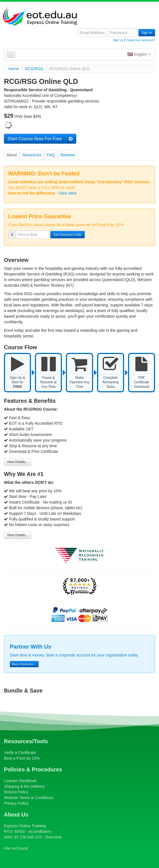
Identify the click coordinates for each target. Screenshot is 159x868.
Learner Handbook (20, 781)
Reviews (68, 155)
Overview (53, 837)
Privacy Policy (16, 803)
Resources (32, 155)
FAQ (51, 155)
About (12, 155)
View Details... (18, 462)
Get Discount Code (68, 235)
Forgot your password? (141, 40)
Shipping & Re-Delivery (24, 786)
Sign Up (118, 40)
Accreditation (40, 831)
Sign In (147, 33)
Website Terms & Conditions (29, 798)
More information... (24, 664)
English (139, 54)
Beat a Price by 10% (22, 758)
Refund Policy (16, 792)
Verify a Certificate (20, 753)
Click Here (68, 193)
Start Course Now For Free (40, 139)
